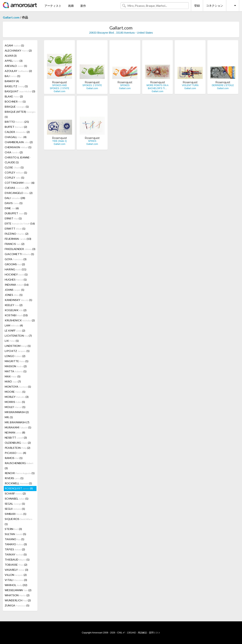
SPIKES (92, 141)
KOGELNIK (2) (16, 310)
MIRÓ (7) (13, 381)
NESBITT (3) (16, 438)
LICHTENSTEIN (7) (18, 336)
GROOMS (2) (15, 264)
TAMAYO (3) (16, 544)
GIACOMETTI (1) (19, 254)
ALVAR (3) (11, 56)
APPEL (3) (14, 61)
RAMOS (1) (14, 458)
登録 (197, 5)
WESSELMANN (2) (18, 590)
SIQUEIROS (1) (18, 521)
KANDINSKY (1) (18, 300)
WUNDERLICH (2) (18, 600)
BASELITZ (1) (16, 86)
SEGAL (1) (15, 504)
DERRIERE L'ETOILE (223, 85)
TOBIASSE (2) (16, 565)
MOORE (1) (15, 392)
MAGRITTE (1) (17, 361)
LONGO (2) (15, 356)
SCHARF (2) (15, 493)
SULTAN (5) (15, 534)
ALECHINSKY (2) (18, 51)
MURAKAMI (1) (18, 427)
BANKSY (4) (12, 81)
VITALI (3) (16, 580)
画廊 (71, 6)
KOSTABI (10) (16, 315)
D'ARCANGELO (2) (19, 193)
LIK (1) (12, 341)
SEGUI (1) (15, 509)
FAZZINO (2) (17, 234)
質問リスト (155, 633)
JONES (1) (14, 295)
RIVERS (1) (14, 478)
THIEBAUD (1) (17, 560)
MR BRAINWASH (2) (17, 412)
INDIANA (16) (17, 285)
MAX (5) (13, 376)
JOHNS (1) (14, 290)
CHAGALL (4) (16, 137)
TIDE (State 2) (59, 141)
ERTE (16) (20, 223)
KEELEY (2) (14, 305)
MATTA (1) (16, 371)
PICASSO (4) (15, 453)
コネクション (215, 5)
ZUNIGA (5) (17, 605)
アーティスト (53, 6)
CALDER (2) (17, 132)
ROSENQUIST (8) (19, 488)
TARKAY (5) (16, 554)
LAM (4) (14, 325)
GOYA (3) (16, 259)
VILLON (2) (16, 575)
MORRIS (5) (15, 402)
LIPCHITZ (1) (17, 351)
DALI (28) (15, 198)
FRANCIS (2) (15, 244)
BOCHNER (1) (15, 101)
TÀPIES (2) (15, 549)
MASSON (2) (16, 366)
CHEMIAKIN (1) (18, 147)
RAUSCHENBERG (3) (19, 466)
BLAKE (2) (14, 96)
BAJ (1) (12, 76)
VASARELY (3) (16, 570)
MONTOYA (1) (18, 387)
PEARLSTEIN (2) (17, 448)
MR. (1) (9, 417)
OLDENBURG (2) (18, 443)
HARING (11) (16, 269)
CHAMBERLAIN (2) (19, 142)
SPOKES (125, 85)
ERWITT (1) (15, 229)
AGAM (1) (14, 45)
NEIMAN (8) (15, 432)
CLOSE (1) (14, 167)
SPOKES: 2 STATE (92, 85)
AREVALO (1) (16, 66)
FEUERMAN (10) (18, 239)
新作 (83, 6)
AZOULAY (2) (18, 71)
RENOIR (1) (20, 473)
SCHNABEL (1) (17, 499)
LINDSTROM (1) (18, 346)
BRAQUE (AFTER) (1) (20, 114)
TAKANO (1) (14, 539)
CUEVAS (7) (17, 188)
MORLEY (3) (17, 397)
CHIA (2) (14, 152)
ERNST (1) (13, 218)
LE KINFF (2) (15, 330)
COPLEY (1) (16, 172)
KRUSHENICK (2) (20, 320)
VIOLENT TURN (190, 85)
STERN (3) (13, 529)
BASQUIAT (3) (20, 91)
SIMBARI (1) (16, 514)
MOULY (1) (15, 407)
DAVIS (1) (14, 203)
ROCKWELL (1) (18, 483)
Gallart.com (11, 17)
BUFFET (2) (16, 127)
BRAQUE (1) (17, 107)
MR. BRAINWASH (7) (17, 422)
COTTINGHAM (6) (20, 183)
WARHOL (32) (16, 585)
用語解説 (142, 633)
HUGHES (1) (16, 280)
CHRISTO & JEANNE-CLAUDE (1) (18, 160)
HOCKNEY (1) (16, 274)
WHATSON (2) (17, 595)
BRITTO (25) (17, 122)
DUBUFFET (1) (16, 213)
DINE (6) (12, 208)
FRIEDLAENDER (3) (20, 249)
